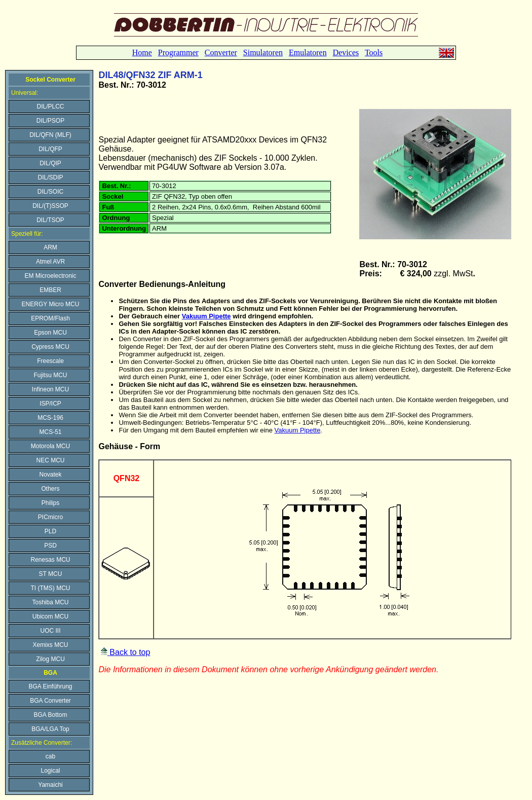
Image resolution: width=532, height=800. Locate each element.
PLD (50, 531)
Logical (50, 771)
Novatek (50, 475)
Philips (50, 503)
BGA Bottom (50, 715)
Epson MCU (50, 333)
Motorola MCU (50, 446)
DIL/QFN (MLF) (50, 135)
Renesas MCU (50, 560)
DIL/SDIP (50, 177)
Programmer (178, 52)
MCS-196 (50, 418)
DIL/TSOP (50, 220)
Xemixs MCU (50, 645)
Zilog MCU (50, 659)
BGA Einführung (50, 686)
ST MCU (51, 574)
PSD (50, 546)
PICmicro (50, 517)
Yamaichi (50, 785)
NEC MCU (51, 460)
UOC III (50, 631)
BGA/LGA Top (50, 729)
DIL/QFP (50, 149)
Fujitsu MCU (50, 375)
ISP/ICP (50, 404)
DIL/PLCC (50, 106)
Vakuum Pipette (206, 316)
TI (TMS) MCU (51, 588)
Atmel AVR (50, 262)
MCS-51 (50, 432)
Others (50, 489)
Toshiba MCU (50, 602)
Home (142, 52)
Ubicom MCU (50, 616)
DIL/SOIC (50, 192)
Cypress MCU (50, 347)
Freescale (50, 361)
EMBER (50, 290)
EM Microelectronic (50, 276)
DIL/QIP (50, 163)
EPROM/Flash (50, 318)
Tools (374, 52)
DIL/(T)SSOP (50, 206)
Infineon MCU (50, 389)
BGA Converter (50, 701)
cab (50, 756)
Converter (221, 52)
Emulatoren (308, 52)
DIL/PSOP (50, 121)
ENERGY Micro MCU (51, 304)
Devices (346, 52)
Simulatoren (263, 52)
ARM (50, 247)
